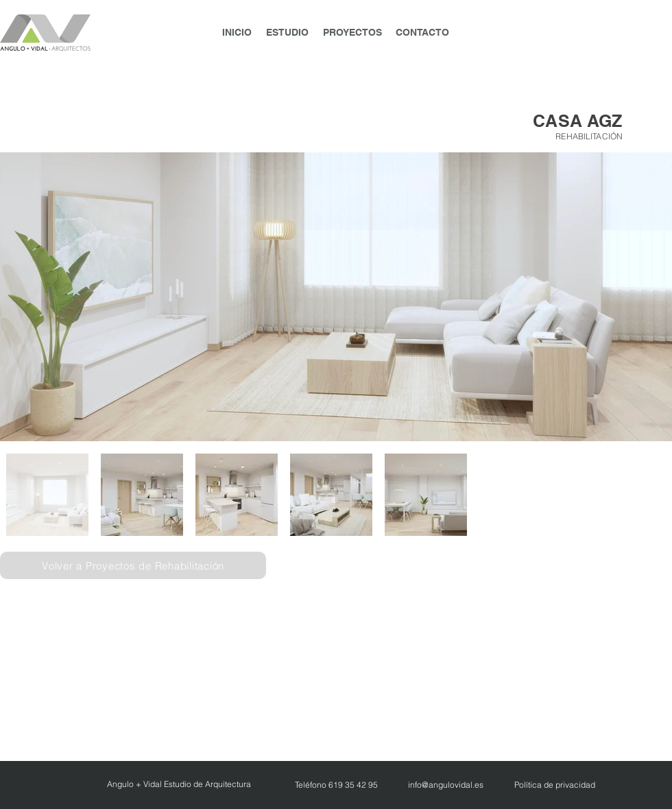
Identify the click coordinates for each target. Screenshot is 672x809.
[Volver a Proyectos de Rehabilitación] (133, 565)
